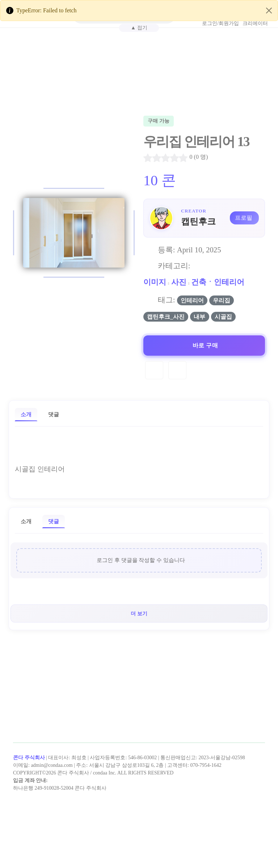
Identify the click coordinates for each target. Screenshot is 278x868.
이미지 (155, 282)
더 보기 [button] (139, 613)
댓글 (54, 414)
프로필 (244, 218)
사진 (179, 282)
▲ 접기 (139, 28)
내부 (199, 317)
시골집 (223, 317)
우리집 (222, 300)
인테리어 (192, 300)
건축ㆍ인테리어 (218, 282)
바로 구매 (205, 345)
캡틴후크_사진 (166, 317)
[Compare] (177, 370)
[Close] (269, 11)
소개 (26, 414)
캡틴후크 (198, 222)
